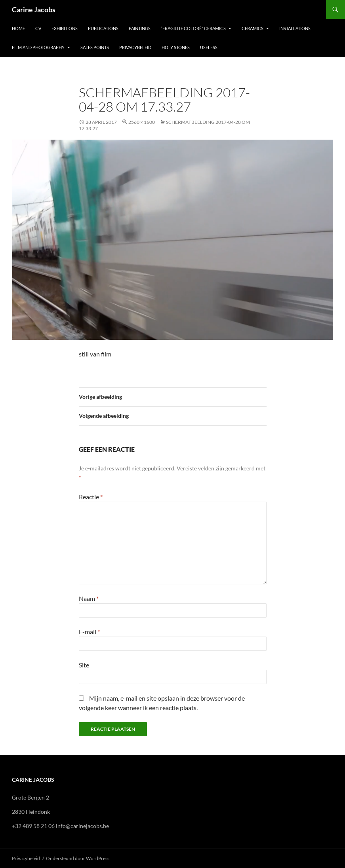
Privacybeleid (135, 47)
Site (84, 665)
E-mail (89, 632)
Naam (89, 598)
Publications (103, 28)
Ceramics (253, 28)
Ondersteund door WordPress (78, 858)
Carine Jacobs (34, 9)
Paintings (140, 28)
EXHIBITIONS (65, 28)
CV (38, 28)
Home (18, 28)
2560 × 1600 (142, 122)
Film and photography (38, 47)
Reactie (91, 497)
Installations (295, 28)
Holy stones (176, 47)
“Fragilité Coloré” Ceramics (193, 28)
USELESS (209, 47)
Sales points (95, 47)
